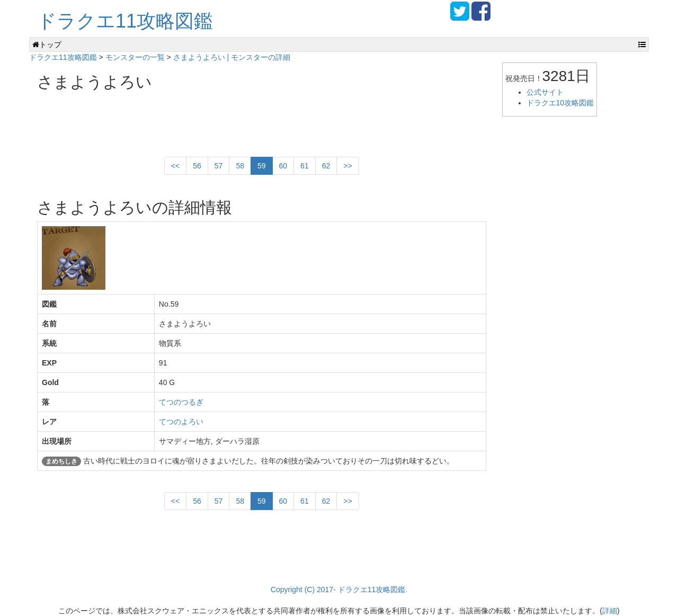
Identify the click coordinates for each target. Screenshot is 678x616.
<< (175, 166)
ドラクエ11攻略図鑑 (125, 21)
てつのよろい (181, 422)
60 (283, 166)
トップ (47, 44)
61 (305, 166)
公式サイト (545, 92)
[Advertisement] (230, 120)
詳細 (610, 611)
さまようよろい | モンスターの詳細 (232, 57)
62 (326, 166)
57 (219, 166)
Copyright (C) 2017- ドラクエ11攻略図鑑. (339, 590)
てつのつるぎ (181, 402)
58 (240, 166)
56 (197, 166)
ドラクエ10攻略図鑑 (560, 103)
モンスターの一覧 (135, 57)
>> (347, 166)
